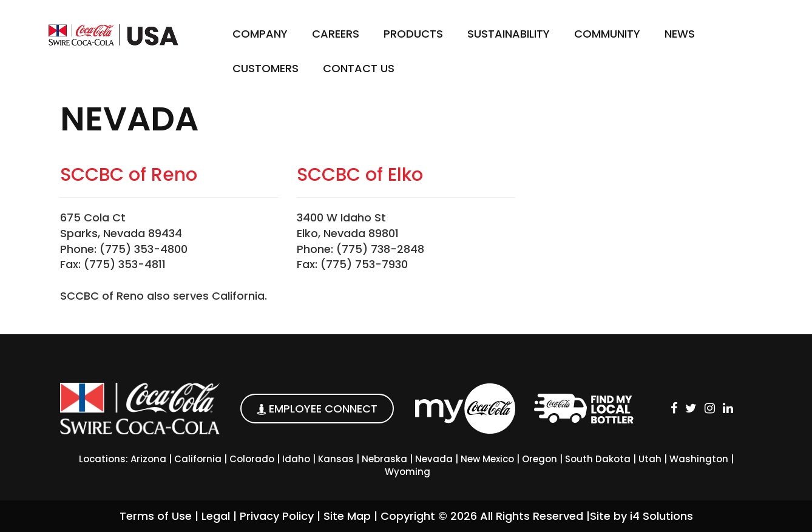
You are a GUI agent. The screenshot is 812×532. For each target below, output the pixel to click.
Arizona (148, 459)
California (198, 459)
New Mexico (487, 459)
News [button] (680, 34)
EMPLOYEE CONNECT (317, 409)
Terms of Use (156, 516)
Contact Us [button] (359, 68)
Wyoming (408, 472)
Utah (650, 459)
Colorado (252, 459)
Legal (216, 516)
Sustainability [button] (509, 34)
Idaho (296, 459)
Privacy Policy (277, 516)
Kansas (336, 459)
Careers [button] (336, 34)
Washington (699, 459)
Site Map (347, 516)
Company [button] (260, 34)
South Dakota (598, 459)
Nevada (434, 459)
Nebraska (384, 459)
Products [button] (413, 34)
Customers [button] (266, 68)
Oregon (540, 459)
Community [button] (607, 34)
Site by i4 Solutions (641, 516)
